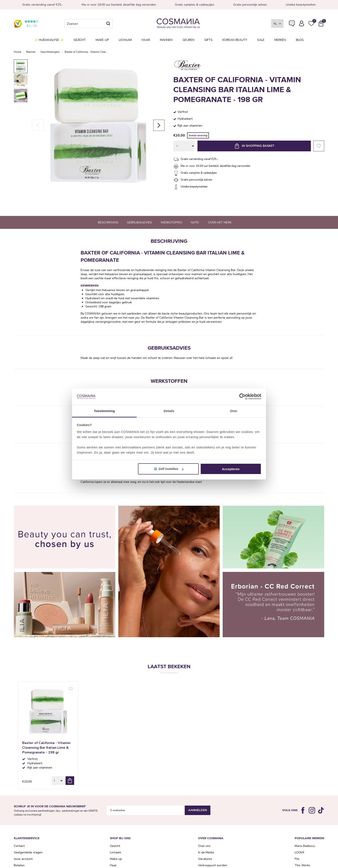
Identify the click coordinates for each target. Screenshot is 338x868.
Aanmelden (198, 810)
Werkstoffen (171, 222)
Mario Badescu (305, 846)
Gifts (208, 40)
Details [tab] (169, 411)
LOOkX (299, 852)
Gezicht (80, 40)
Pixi (297, 859)
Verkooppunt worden (213, 865)
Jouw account (23, 859)
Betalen (19, 865)
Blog (300, 40)
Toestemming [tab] (104, 411)
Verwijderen (169, 673)
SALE (261, 40)
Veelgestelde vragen (292, 24)
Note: (195, 222)
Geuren (189, 40)
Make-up (102, 40)
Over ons (204, 846)
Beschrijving (108, 222)
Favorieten (319, 146)
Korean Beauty (235, 40)
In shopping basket (258, 146)
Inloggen (302, 23)
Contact (19, 846)
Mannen (166, 40)
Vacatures (205, 859)
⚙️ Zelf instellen (168, 469)
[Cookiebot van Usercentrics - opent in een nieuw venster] (242, 397)
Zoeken (108, 23)
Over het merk (220, 222)
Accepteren (231, 469)
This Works (302, 865)
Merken (280, 40)
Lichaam (125, 40)
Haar (146, 40)
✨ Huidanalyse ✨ (49, 40)
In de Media (206, 852)
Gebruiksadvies (139, 222)
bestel (70, 781)
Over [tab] (234, 411)
